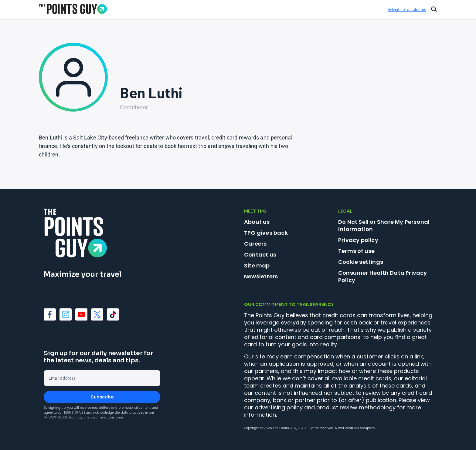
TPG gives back (266, 233)
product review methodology (356, 407)
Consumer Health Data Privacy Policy (383, 276)
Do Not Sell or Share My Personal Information (384, 225)
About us (257, 222)
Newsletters (261, 276)
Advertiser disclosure (407, 10)
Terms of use (356, 251)
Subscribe (102, 397)
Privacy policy (358, 240)
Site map (257, 265)
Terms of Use (74, 413)
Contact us (260, 255)
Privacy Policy (56, 417)
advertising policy (279, 407)
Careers (255, 244)
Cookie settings (361, 262)
